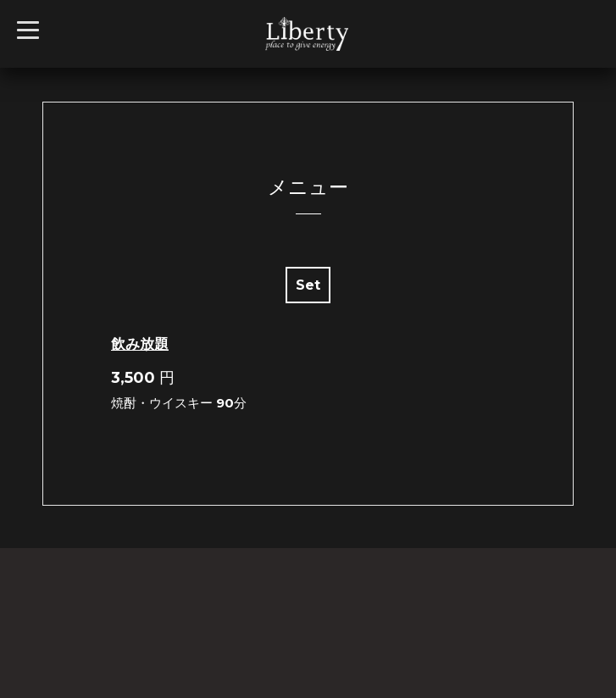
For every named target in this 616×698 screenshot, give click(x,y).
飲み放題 (140, 344)
